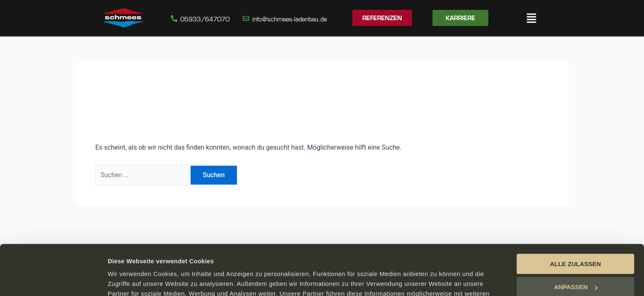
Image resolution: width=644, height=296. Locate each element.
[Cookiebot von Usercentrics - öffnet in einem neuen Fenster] (53, 280)
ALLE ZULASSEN (575, 218)
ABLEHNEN (575, 264)
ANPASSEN (576, 241)
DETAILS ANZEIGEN (138, 280)
